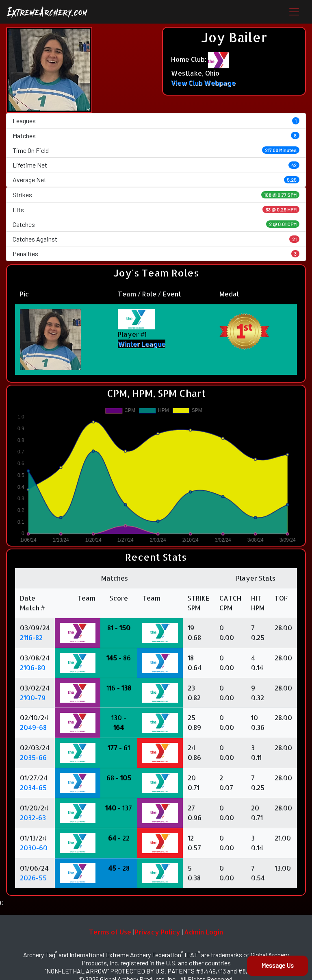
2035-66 (33, 757)
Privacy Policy (158, 932)
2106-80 (33, 667)
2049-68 (33, 727)
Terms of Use (110, 932)
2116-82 (31, 637)
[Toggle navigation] (294, 12)
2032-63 (33, 818)
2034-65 (33, 787)
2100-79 (33, 698)
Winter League (142, 344)
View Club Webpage (203, 83)
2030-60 (34, 848)
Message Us (277, 965)
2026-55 (33, 878)
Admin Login (204, 932)
